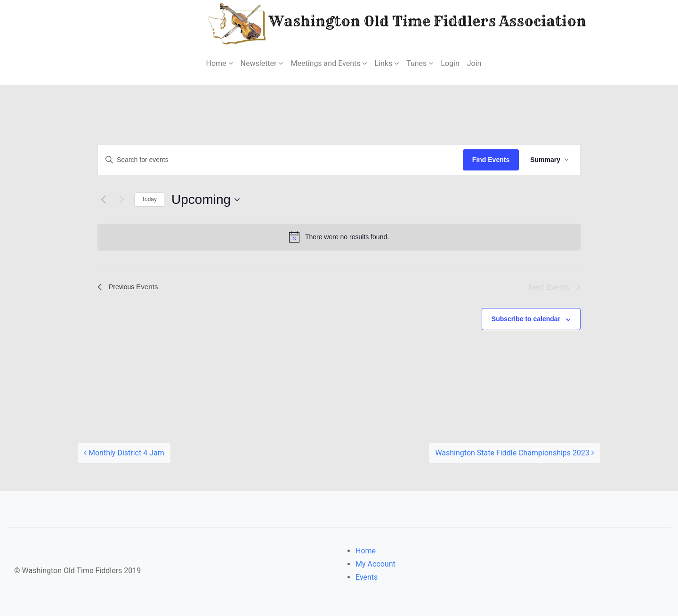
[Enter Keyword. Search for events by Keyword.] (280, 160)
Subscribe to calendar (526, 319)
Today (149, 199)
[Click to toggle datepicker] (206, 200)
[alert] (339, 237)
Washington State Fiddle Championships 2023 (515, 453)
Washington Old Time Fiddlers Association (369, 23)
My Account (375, 564)
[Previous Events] (103, 200)
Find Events (491, 160)
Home (366, 551)
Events (367, 577)
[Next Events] (121, 200)
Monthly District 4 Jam (124, 453)
